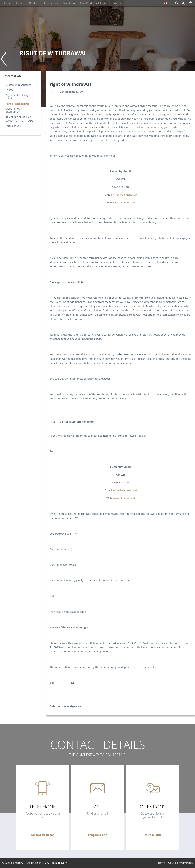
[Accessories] (51, 3)
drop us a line (98, 835)
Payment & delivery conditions (17, 97)
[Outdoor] (34, 3)
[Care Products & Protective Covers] (100, 3)
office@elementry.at (125, 195)
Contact (10, 90)
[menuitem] (182, 3)
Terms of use (13, 126)
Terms (162, 863)
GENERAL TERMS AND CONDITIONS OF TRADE (19, 119)
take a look (153, 835)
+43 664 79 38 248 (42, 835)
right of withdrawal (17, 104)
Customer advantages (18, 85)
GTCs (171, 863)
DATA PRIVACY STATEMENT (14, 110)
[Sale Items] (69, 3)
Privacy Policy (185, 863)
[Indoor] (20, 3)
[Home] (8, 3)
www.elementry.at (124, 202)
